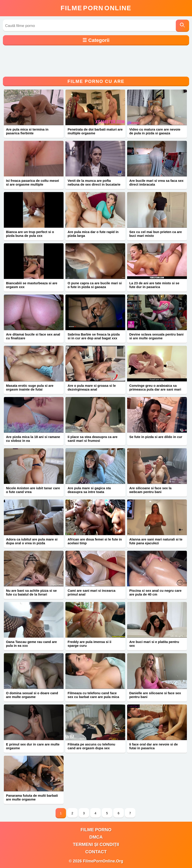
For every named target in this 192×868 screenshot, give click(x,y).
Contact (96, 852)
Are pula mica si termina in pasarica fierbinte (27, 131)
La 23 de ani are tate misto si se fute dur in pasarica (154, 285)
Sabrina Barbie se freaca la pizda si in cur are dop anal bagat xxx (94, 336)
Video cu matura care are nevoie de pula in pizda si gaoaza (155, 131)
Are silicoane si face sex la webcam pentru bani (150, 490)
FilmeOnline (96, 8)
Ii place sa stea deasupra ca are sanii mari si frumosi (92, 439)
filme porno (96, 830)
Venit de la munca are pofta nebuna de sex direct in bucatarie (94, 182)
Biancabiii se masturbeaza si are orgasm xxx (32, 285)
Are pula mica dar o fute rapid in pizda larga (93, 234)
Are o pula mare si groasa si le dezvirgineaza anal (92, 387)
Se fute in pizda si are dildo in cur (156, 437)
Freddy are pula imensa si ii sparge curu (89, 644)
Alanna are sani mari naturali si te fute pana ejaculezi (156, 541)
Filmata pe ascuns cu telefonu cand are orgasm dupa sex (91, 746)
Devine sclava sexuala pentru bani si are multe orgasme (156, 336)
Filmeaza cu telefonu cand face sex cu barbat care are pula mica (93, 695)
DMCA (96, 837)
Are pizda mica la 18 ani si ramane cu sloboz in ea (33, 439)
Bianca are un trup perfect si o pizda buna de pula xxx (30, 234)
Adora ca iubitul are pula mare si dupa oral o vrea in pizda (32, 541)
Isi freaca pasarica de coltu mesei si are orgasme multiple (32, 182)
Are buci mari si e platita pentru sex (154, 644)
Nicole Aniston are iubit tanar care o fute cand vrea (33, 490)
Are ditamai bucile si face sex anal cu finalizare (33, 336)
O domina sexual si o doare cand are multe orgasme (32, 695)
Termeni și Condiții (96, 844)
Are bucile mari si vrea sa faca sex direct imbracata (156, 182)
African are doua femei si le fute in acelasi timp (95, 541)
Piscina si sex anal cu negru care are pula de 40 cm (155, 592)
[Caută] (182, 26)
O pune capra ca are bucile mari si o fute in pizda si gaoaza (95, 285)
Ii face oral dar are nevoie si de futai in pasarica (154, 746)
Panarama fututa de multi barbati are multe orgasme (32, 797)
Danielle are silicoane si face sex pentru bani (155, 695)
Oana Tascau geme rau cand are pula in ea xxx (31, 644)
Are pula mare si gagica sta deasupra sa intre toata (89, 490)
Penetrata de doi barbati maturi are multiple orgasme (95, 131)
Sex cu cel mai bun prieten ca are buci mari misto (156, 234)
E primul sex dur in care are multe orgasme (33, 746)
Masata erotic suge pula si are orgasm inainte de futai (30, 387)
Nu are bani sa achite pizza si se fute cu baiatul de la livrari (31, 592)
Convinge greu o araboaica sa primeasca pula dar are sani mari (155, 387)
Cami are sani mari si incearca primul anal (91, 592)
